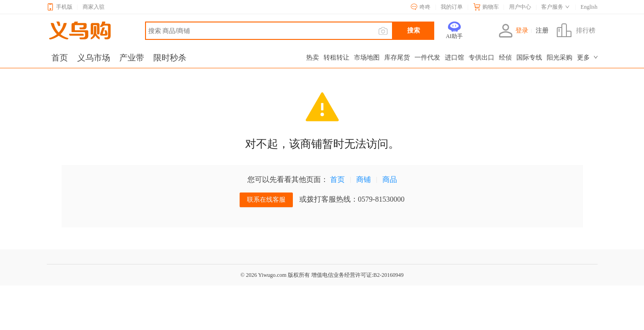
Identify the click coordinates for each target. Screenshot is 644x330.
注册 (542, 31)
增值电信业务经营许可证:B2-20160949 (357, 275)
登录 (513, 31)
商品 (390, 179)
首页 (337, 179)
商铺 (364, 179)
